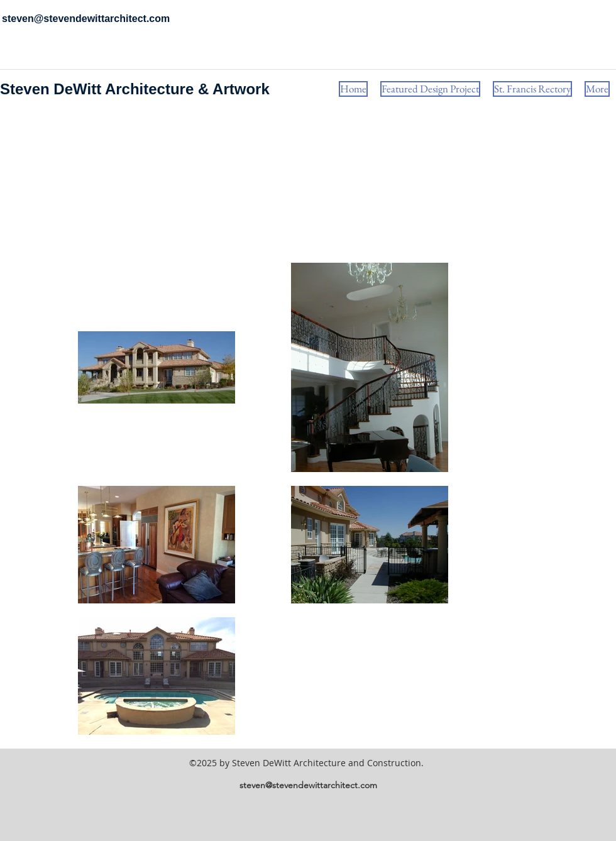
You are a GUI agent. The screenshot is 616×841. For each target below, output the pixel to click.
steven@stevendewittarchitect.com (308, 785)
